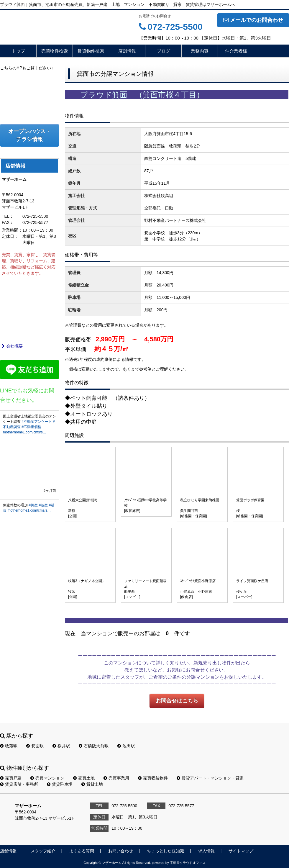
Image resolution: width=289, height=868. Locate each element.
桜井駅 (61, 746)
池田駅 (126, 746)
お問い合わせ (121, 851)
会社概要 (12, 346)
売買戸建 (11, 778)
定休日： (10, 236)
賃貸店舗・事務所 (19, 784)
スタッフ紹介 (43, 851)
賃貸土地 (92, 784)
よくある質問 (82, 851)
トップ (18, 51)
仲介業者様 (236, 51)
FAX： (8, 222)
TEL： (8, 216)
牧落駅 (9, 746)
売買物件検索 (55, 51)
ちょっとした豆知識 (165, 851)
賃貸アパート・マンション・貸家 (210, 778)
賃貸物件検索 (91, 51)
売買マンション (47, 778)
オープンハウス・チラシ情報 (29, 135)
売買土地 (84, 778)
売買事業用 (116, 778)
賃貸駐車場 (60, 784)
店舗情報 (127, 51)
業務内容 (200, 51)
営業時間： (12, 230)
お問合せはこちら (177, 701)
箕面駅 (35, 746)
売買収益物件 (153, 778)
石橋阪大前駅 (94, 746)
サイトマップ (241, 851)
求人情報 (206, 851)
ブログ (164, 51)
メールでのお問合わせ (253, 20)
